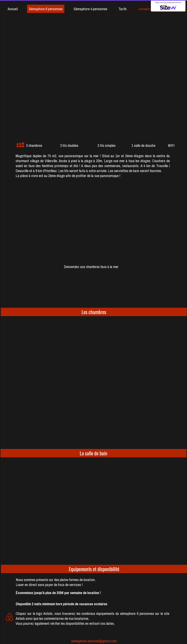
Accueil (13, 9)
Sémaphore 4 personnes (90, 9)
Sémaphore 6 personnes (46, 9)
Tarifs (122, 9)
